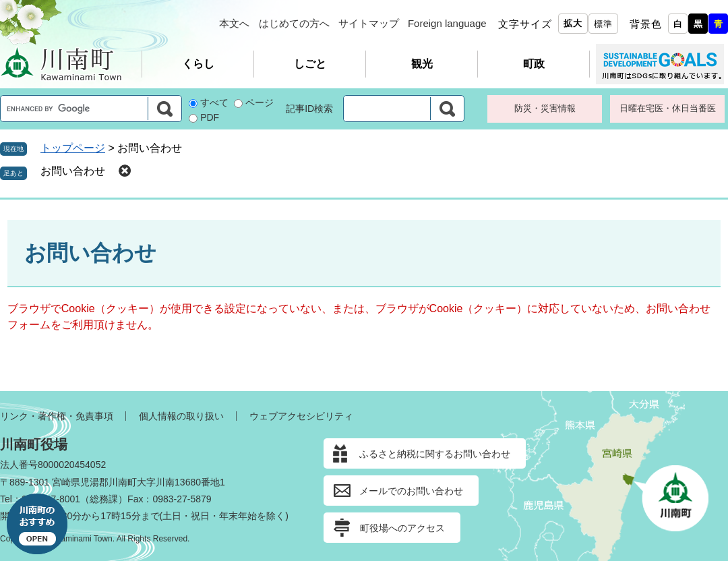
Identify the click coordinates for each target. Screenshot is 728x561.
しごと (310, 64)
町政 (534, 64)
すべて (214, 102)
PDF (210, 117)
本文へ (234, 23)
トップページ (73, 148)
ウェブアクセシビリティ (301, 416)
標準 (603, 24)
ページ (260, 102)
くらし (198, 64)
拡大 (573, 23)
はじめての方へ (294, 23)
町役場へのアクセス (402, 528)
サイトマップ (369, 23)
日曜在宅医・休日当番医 (668, 108)
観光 (422, 64)
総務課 (104, 499)
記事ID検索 (309, 109)
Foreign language (447, 23)
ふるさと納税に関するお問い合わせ (435, 454)
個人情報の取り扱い (181, 416)
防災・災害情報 (545, 108)
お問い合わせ (73, 171)
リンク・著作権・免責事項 (57, 416)
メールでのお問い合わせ (411, 491)
